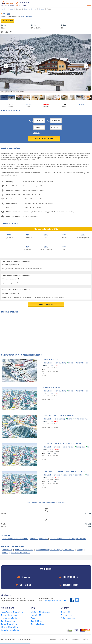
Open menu (89, 4)
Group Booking (66, 612)
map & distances (27, 17)
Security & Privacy (37, 621)
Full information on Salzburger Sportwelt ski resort (46, 502)
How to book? (36, 615)
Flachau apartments (39, 539)
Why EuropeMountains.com (41, 612)
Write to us (22, 5)
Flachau (42, 9)
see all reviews (46, 304)
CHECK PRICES (8, 21)
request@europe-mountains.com (55, 601)
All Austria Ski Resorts (20, 553)
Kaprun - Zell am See (24, 550)
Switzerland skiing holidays (11, 630)
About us (34, 618)
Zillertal (5, 553)
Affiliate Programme (68, 618)
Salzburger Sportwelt (30, 9)
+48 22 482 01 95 (24, 3)
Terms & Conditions (38, 624)
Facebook (72, 600)
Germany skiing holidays (10, 618)
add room (36, 133)
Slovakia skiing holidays (10, 627)
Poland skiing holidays (9, 624)
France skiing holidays (9, 615)
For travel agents (67, 615)
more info (82, 105)
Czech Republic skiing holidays (12, 612)
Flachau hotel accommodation (15, 539)
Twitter (77, 600)
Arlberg (80, 550)
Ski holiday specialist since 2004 (8, 4)
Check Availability (44, 139)
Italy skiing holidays (8, 621)
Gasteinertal (7, 550)
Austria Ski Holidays (7, 9)
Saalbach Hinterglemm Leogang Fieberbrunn (55, 550)
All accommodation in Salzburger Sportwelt (68, 539)
